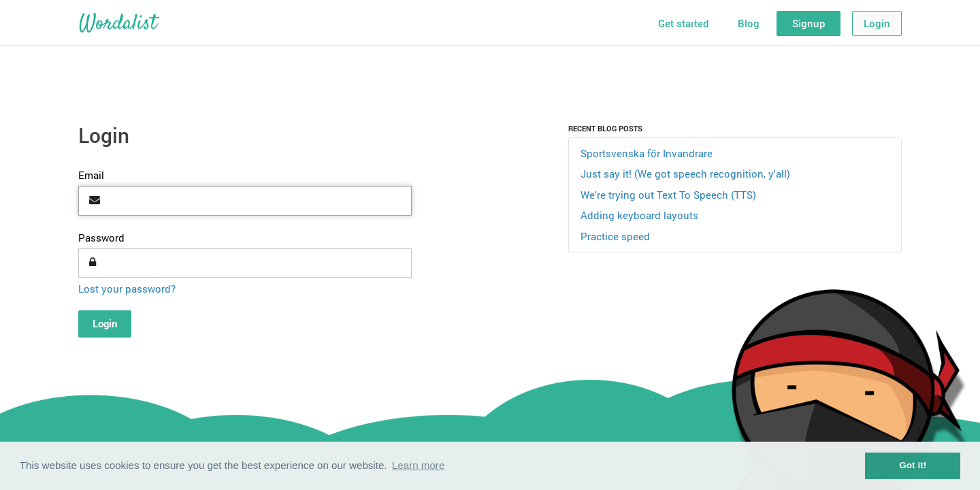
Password (101, 238)
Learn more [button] (418, 465)
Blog (749, 23)
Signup (809, 23)
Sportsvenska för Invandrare (647, 153)
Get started (684, 23)
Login (877, 23)
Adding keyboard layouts (639, 215)
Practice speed (615, 236)
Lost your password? (127, 289)
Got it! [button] (913, 465)
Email (91, 175)
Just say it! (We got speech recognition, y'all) (685, 174)
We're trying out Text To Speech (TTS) (668, 195)
